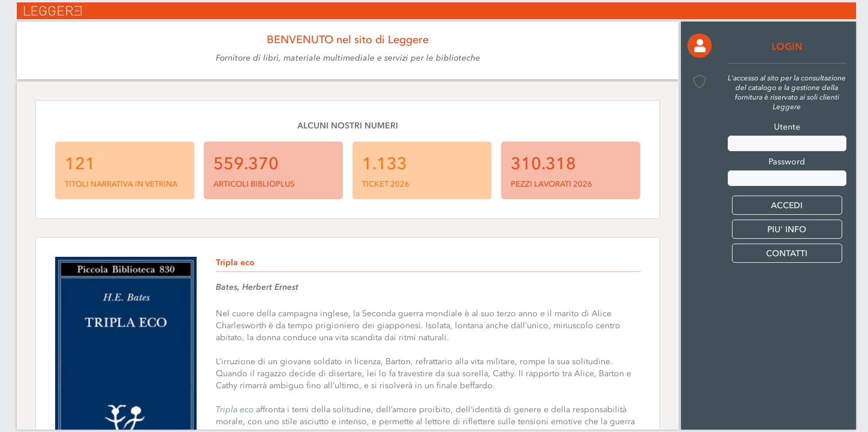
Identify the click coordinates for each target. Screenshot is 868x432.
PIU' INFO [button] (787, 229)
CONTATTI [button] (787, 253)
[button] (700, 46)
